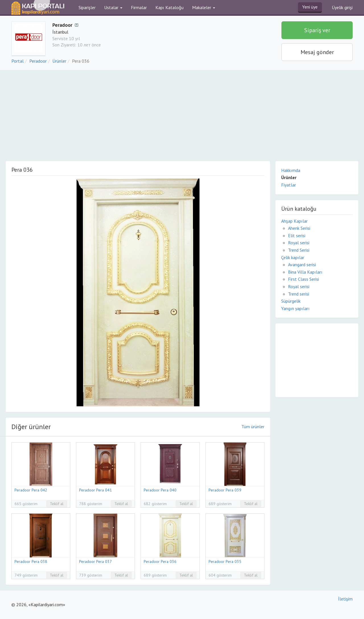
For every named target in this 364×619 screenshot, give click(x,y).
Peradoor (38, 61)
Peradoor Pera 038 (31, 561)
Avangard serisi (302, 265)
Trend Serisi (299, 250)
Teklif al (57, 504)
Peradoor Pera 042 (31, 490)
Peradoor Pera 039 (225, 490)
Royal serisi (299, 243)
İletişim (345, 599)
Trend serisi (299, 294)
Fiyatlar (289, 185)
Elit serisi (297, 235)
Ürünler (59, 61)
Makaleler (204, 7)
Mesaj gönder (317, 52)
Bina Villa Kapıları (305, 272)
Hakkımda (291, 170)
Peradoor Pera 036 (160, 561)
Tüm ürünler (253, 427)
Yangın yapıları (295, 308)
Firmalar (139, 7)
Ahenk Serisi (299, 228)
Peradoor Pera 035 (225, 561)
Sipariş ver (317, 30)
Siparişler (87, 7)
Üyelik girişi (342, 7)
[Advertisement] (182, 113)
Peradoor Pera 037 (95, 561)
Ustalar (113, 7)
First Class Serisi (304, 279)
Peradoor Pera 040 (160, 490)
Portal (18, 61)
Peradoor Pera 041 (95, 490)
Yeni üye (310, 7)
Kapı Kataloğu (169, 7)
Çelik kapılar (293, 257)
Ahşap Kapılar (294, 221)
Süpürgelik (291, 301)
